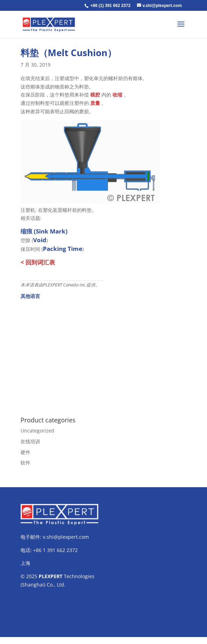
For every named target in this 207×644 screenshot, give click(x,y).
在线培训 (30, 441)
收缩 (117, 95)
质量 (95, 103)
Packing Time (63, 249)
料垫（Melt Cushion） (68, 53)
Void (40, 240)
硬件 (25, 452)
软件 (25, 463)
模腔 (95, 95)
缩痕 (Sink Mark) (44, 231)
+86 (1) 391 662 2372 (110, 6)
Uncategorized (37, 431)
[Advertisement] (103, 354)
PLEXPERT (51, 576)
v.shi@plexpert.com (66, 537)
